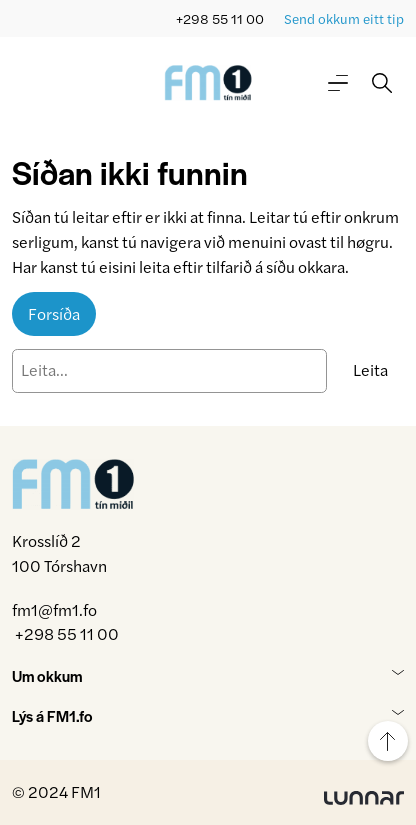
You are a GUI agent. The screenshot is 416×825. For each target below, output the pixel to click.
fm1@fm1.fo (54, 609)
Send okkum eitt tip (344, 18)
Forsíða (54, 313)
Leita (370, 369)
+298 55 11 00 (220, 18)
